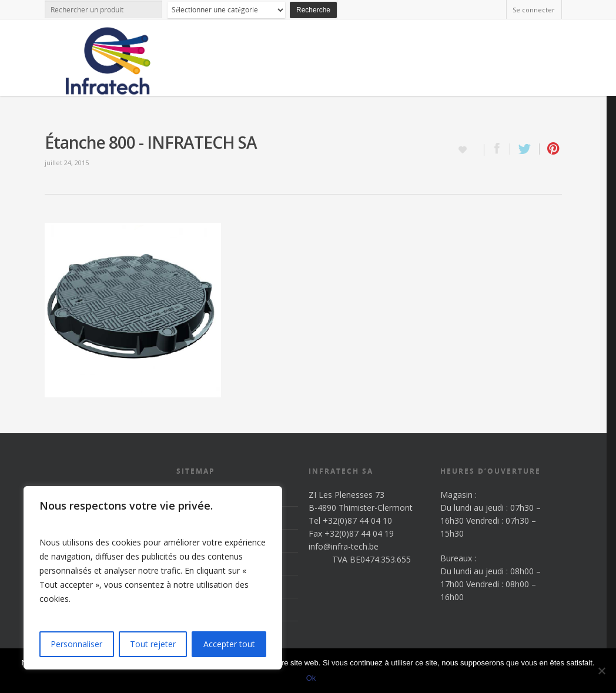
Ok (311, 678)
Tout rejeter (153, 644)
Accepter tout (229, 644)
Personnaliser (76, 644)
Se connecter (534, 10)
